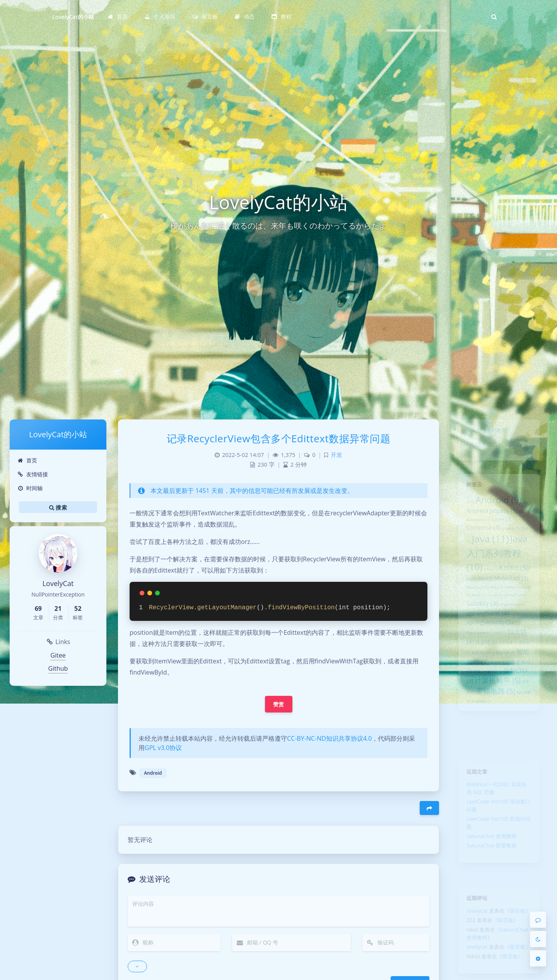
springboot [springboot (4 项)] (486, 639)
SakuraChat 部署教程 (490, 861)
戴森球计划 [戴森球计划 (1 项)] (480, 686)
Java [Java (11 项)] (489, 551)
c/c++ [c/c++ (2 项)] (502, 528)
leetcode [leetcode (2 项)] (476, 598)
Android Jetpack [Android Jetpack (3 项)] (490, 518)
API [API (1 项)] (529, 519)
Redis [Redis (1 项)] (475, 618)
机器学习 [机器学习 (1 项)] (500, 698)
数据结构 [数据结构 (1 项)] (507, 686)
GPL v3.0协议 (163, 748)
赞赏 (279, 704)
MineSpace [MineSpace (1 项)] (474, 608)
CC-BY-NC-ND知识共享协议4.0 (329, 738)
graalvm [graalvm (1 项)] (513, 539)
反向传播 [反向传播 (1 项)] (510, 674)
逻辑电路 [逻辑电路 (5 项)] (495, 731)
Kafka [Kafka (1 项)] (489, 587)
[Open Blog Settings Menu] (538, 958)
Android (153, 773)
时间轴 (30, 488)
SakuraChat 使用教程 (490, 850)
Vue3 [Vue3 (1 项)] (500, 663)
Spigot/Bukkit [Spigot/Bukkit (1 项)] (515, 629)
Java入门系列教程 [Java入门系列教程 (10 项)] (497, 568)
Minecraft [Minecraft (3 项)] (513, 598)
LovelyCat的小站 (73, 17)
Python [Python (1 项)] (515, 608)
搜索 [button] (58, 507)
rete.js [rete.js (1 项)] (494, 618)
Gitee (58, 655)
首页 (27, 460)
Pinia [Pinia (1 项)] (496, 608)
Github (58, 668)
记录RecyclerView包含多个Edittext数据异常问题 (278, 438)
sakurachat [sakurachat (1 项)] (518, 618)
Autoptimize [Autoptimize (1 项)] (475, 528)
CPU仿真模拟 (479, 449)
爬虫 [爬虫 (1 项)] (476, 708)
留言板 (521, 915)
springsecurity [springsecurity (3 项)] (488, 650)
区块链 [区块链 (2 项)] (484, 673)
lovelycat (473, 915)
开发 (337, 455)
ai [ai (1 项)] (465, 507)
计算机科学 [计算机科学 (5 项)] (497, 719)
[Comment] (538, 920)
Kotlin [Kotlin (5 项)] (517, 585)
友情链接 (33, 474)
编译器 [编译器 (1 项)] (494, 708)
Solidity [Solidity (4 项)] (479, 627)
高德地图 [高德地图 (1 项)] (478, 744)
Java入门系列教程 (484, 432)
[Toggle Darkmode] (538, 939)
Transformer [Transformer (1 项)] (475, 663)
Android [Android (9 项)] (498, 505)
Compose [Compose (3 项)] (480, 537)
